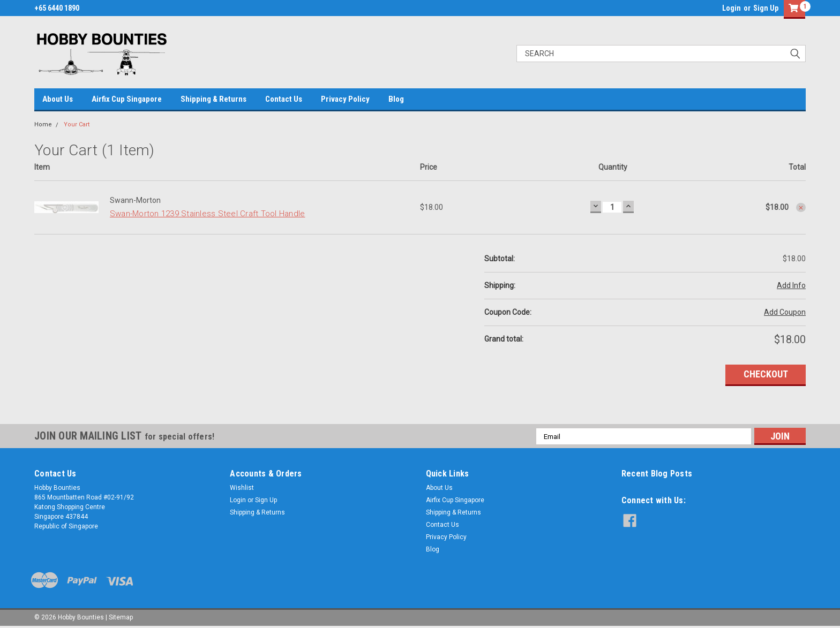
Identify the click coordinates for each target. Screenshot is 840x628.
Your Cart (77, 124)
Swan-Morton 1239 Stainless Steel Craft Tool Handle (208, 214)
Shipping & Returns (213, 99)
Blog (396, 99)
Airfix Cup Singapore (127, 99)
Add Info (791, 285)
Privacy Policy (345, 99)
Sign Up (766, 8)
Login (732, 8)
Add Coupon (785, 312)
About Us (58, 99)
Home (43, 124)
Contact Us (284, 99)
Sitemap (121, 617)
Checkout (766, 374)
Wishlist (242, 488)
